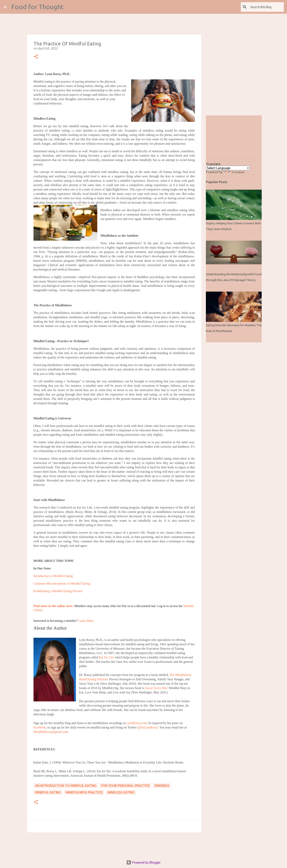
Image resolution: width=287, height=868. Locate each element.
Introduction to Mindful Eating (53, 576)
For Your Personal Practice (125, 786)
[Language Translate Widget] (228, 168)
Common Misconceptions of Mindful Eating (62, 583)
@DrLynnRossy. (148, 727)
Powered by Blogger (143, 862)
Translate (234, 172)
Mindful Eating (48, 792)
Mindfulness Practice (84, 792)
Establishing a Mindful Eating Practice (58, 591)
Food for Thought (37, 7)
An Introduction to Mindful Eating (66, 786)
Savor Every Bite (156, 688)
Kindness (162, 786)
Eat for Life (107, 657)
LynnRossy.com (137, 723)
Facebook (40, 727)
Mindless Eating (121, 792)
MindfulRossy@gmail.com (51, 732)
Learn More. (86, 621)
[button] (36, 57)
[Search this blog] (263, 7)
